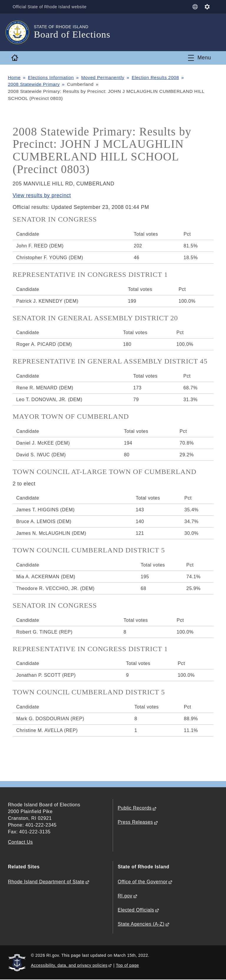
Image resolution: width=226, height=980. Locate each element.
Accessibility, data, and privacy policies (69, 965)
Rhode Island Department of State (46, 882)
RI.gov (125, 896)
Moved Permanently (103, 77)
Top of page (128, 965)
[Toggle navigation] (200, 58)
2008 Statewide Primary (34, 84)
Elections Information (51, 77)
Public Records (135, 809)
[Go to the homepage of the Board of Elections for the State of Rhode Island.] (21, 32)
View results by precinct (42, 195)
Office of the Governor (143, 882)
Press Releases (135, 823)
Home (14, 77)
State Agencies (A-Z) (141, 924)
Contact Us (20, 842)
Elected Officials (136, 910)
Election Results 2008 (156, 77)
